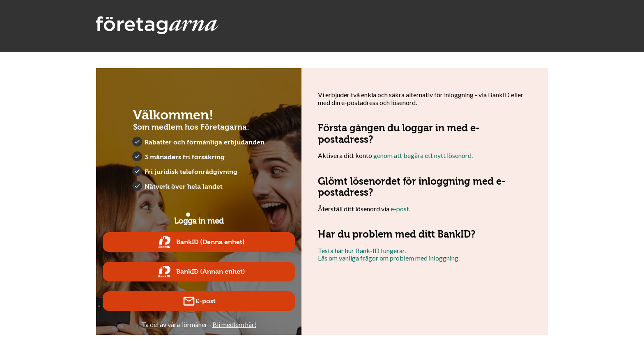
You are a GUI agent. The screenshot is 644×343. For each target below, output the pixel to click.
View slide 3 (209, 215)
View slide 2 (199, 215)
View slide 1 (188, 215)
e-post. (400, 209)
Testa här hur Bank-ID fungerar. (362, 250)
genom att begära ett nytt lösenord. (423, 155)
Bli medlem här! (234, 324)
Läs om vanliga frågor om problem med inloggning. (389, 258)
